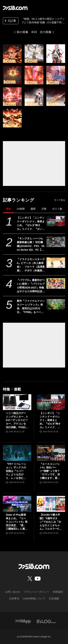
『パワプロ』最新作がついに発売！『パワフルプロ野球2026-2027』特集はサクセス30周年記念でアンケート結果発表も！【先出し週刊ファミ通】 (31, 286)
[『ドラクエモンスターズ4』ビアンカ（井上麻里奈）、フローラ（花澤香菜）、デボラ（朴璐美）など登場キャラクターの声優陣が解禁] (56, 263)
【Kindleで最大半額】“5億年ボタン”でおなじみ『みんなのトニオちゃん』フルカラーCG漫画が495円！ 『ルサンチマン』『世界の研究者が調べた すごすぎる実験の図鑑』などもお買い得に (50, 522)
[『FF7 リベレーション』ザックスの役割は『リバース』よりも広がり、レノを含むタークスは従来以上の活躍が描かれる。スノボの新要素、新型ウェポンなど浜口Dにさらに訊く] (17, 453)
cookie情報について (34, 598)
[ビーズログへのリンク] (46, 621)
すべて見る (60, 200)
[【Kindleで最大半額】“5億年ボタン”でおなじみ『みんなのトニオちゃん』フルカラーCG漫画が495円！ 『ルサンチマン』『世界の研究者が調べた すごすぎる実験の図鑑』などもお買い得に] (51, 504)
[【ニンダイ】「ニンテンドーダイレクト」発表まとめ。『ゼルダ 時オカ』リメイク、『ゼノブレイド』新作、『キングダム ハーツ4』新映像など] (56, 221)
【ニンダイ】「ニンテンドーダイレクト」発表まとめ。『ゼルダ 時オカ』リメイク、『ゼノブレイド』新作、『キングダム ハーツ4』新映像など (31, 224)
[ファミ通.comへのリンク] (15, 8)
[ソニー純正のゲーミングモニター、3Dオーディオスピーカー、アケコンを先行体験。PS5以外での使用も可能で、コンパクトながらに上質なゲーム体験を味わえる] (17, 402)
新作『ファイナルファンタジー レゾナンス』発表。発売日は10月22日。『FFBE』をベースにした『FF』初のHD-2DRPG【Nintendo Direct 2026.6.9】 (31, 307)
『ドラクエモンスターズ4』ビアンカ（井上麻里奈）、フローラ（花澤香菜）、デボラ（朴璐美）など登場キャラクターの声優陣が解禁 (31, 265)
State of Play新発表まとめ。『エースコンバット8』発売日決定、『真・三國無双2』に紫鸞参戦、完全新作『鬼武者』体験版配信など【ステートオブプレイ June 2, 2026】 (17, 522)
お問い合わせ (13, 592)
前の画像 (22, 32)
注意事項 (14, 598)
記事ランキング (19, 200)
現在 (8, 209)
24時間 (21, 209)
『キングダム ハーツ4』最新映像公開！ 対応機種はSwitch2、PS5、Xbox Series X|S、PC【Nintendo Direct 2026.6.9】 (31, 244)
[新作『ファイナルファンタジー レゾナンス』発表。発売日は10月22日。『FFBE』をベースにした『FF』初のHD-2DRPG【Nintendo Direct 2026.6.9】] (56, 304)
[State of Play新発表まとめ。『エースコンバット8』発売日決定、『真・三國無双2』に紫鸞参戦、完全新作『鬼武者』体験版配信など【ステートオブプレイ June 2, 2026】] (17, 504)
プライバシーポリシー (37, 592)
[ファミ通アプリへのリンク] (23, 621)
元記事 (10, 21)
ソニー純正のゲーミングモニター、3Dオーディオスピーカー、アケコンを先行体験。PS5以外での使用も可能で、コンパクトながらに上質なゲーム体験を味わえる (17, 420)
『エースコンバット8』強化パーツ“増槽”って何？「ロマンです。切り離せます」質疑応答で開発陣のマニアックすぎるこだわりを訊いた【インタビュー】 (50, 471)
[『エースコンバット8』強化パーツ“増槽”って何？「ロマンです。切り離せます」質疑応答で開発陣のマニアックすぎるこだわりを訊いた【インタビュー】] (51, 453)
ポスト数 (57, 209)
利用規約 (58, 592)
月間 (44, 209)
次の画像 (46, 32)
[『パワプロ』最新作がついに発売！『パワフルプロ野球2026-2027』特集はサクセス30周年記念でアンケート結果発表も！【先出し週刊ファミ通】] (56, 283)
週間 (33, 209)
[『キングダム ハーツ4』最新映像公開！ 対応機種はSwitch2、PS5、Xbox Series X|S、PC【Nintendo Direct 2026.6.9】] (56, 242)
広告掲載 (54, 598)
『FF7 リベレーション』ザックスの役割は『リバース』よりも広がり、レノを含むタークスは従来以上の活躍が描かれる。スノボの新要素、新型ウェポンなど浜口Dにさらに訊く (17, 471)
